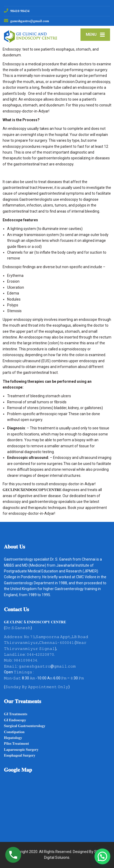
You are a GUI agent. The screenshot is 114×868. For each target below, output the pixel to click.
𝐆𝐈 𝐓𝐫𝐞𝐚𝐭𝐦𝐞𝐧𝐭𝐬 (16, 714)
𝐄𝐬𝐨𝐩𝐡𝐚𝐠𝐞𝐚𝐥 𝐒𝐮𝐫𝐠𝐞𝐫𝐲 (20, 755)
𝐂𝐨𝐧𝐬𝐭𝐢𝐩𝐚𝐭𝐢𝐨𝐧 (14, 732)
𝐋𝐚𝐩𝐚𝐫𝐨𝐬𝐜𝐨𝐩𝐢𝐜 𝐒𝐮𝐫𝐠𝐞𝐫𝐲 (21, 749)
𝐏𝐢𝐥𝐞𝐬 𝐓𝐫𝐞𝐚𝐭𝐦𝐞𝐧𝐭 (16, 743)
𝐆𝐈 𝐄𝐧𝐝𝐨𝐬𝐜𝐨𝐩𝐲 (15, 720)
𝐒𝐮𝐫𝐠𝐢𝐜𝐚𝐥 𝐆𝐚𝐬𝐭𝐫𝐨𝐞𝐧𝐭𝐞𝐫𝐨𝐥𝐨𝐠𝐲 (25, 726)
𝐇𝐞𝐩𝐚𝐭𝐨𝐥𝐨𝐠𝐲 (13, 738)
